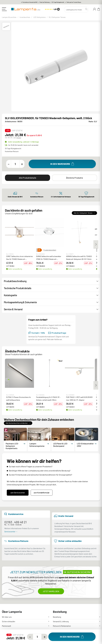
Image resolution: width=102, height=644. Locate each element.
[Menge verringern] (9, 164)
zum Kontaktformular (42, 493)
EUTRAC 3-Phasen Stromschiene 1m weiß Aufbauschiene (18, 399)
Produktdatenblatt (50, 250)
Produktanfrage (57, 333)
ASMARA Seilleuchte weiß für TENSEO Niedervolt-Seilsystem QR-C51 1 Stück (79, 258)
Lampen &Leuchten (9, 17)
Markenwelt (6, 626)
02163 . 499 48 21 (15, 522)
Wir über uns (7, 617)
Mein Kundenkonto (60, 630)
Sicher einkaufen (9, 621)
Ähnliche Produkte (75, 178)
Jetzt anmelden (51, 591)
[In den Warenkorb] (62, 164)
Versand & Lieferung (61, 621)
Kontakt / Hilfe (37, 333)
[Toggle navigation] (4, 9)
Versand (19, 138)
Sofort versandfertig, (23, 142)
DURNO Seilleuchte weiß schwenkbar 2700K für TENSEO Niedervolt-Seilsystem (49, 258)
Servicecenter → (11, 532)
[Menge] (15, 164)
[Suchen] (76, 9)
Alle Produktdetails (28, 178)
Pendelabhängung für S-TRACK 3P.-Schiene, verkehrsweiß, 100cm (48, 399)
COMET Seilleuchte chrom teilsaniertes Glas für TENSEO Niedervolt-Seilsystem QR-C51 (19, 258)
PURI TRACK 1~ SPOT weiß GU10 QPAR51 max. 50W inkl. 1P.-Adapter (79, 399)
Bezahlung (57, 617)
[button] (6, 26)
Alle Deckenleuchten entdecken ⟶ (18, 423)
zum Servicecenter (18, 493)
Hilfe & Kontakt (8, 630)
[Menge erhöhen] (22, 164)
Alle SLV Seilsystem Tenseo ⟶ (84, 213)
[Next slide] (96, 244)
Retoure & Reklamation (62, 626)
